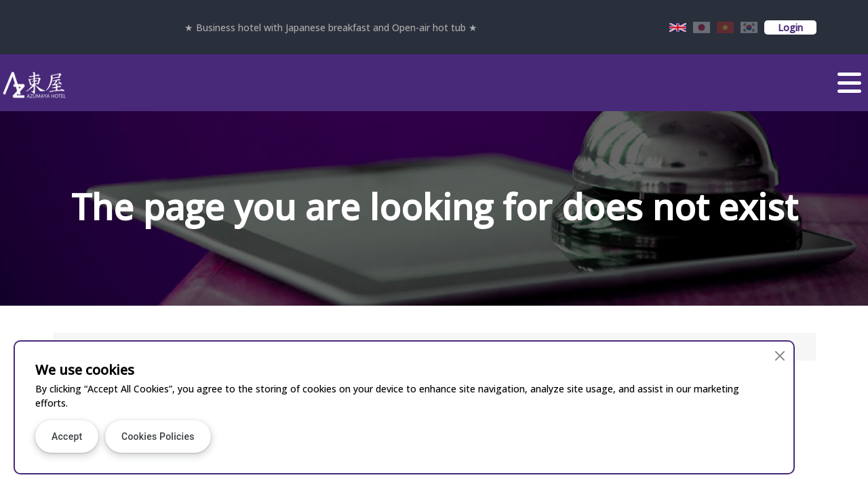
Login (790, 27)
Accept (67, 436)
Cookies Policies (158, 436)
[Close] (780, 355)
